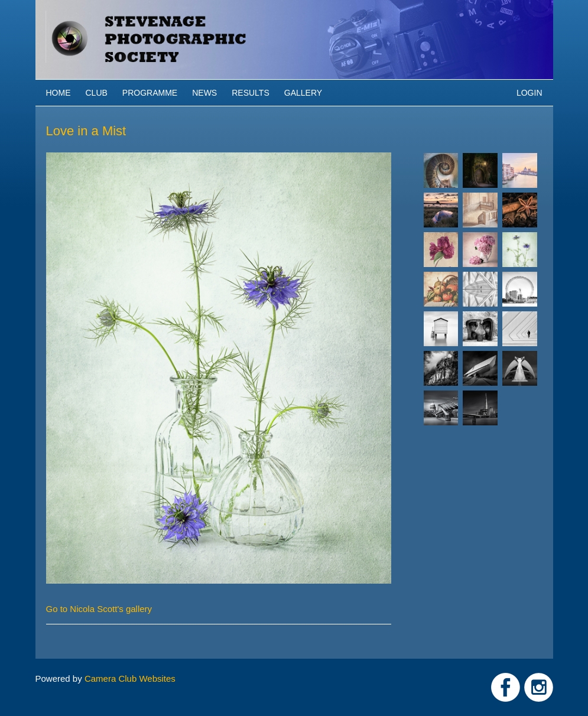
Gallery (303, 93)
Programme (150, 93)
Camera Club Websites (130, 678)
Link (506, 687)
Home (59, 93)
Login (529, 93)
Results (251, 93)
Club (97, 93)
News (204, 93)
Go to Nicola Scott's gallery (99, 609)
